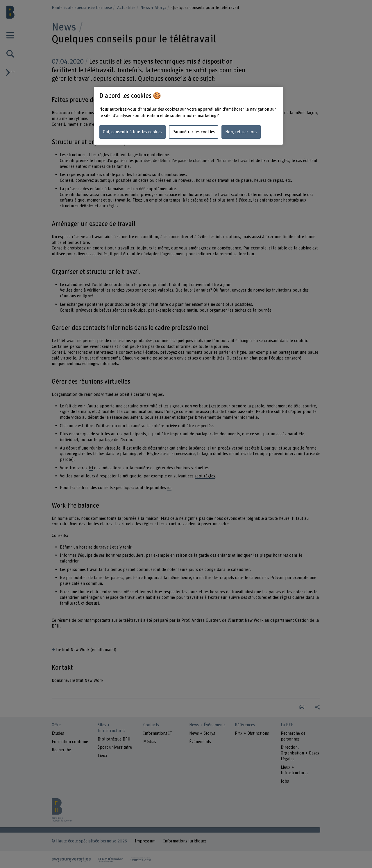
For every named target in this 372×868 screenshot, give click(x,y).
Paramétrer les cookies (194, 132)
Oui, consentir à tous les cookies (133, 132)
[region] (188, 116)
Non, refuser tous (241, 132)
